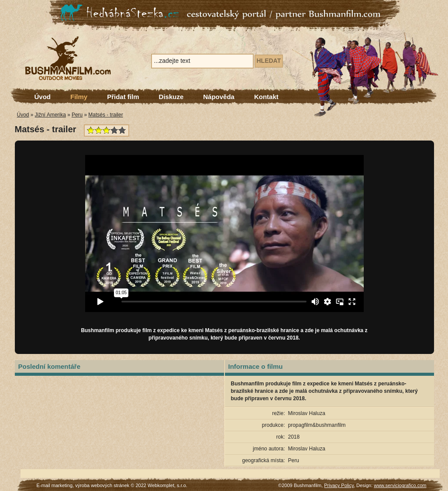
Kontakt (266, 97)
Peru (77, 115)
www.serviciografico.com (400, 485)
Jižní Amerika (50, 115)
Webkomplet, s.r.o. (167, 485)
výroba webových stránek (102, 485)
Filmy (79, 97)
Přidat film (123, 97)
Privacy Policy (339, 485)
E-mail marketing (55, 485)
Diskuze (171, 97)
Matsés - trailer (105, 115)
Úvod (43, 97)
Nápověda (219, 97)
